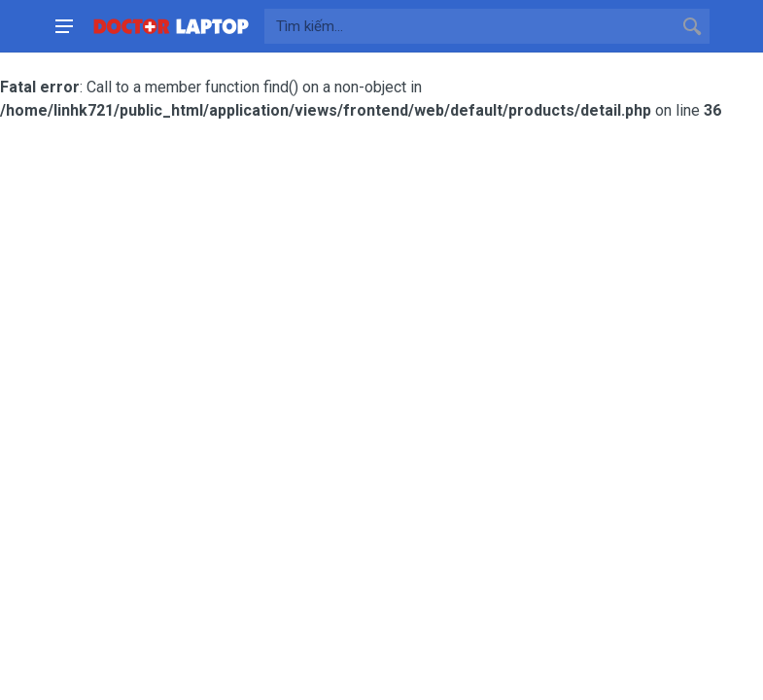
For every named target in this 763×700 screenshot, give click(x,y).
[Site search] (469, 26)
